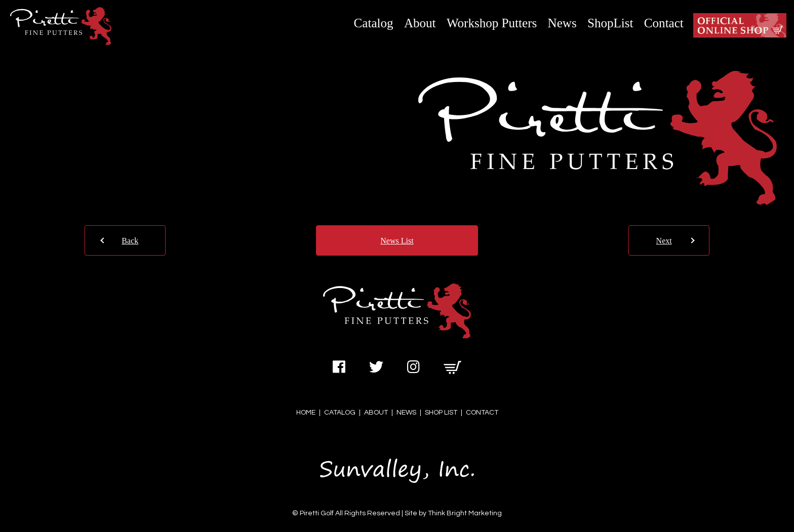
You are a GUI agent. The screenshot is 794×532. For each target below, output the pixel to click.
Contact (664, 23)
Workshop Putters (492, 23)
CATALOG (340, 413)
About (420, 23)
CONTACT (482, 413)
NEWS (406, 413)
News (562, 23)
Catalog (374, 23)
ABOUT (376, 413)
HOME (306, 413)
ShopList (610, 23)
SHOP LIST (441, 413)
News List (397, 241)
